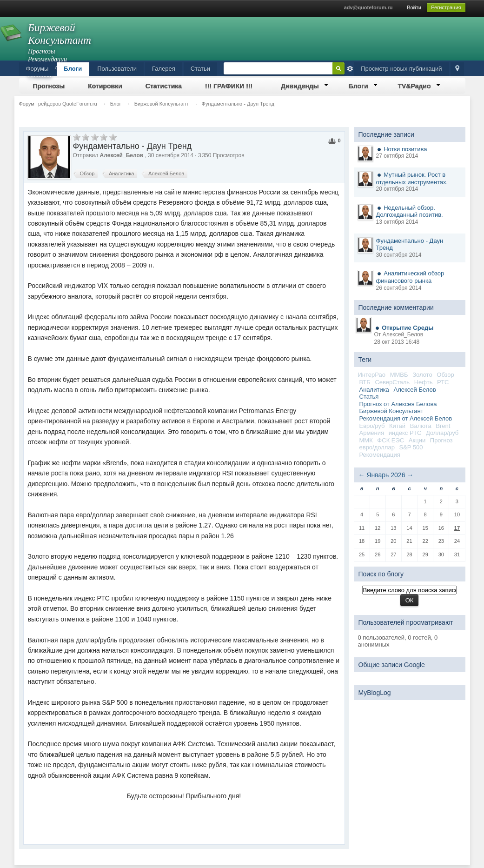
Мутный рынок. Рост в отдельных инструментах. (412, 178)
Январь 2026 (386, 475)
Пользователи (117, 69)
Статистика (164, 86)
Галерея (164, 69)
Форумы (37, 69)
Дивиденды (300, 86)
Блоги (73, 69)
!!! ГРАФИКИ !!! (229, 86)
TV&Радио (414, 86)
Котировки (105, 86)
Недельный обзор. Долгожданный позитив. (410, 211)
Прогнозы (49, 86)
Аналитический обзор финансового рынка (410, 277)
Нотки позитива (405, 149)
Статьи (200, 69)
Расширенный (350, 69)
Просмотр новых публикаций (401, 69)
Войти (414, 7)
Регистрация (446, 7)
